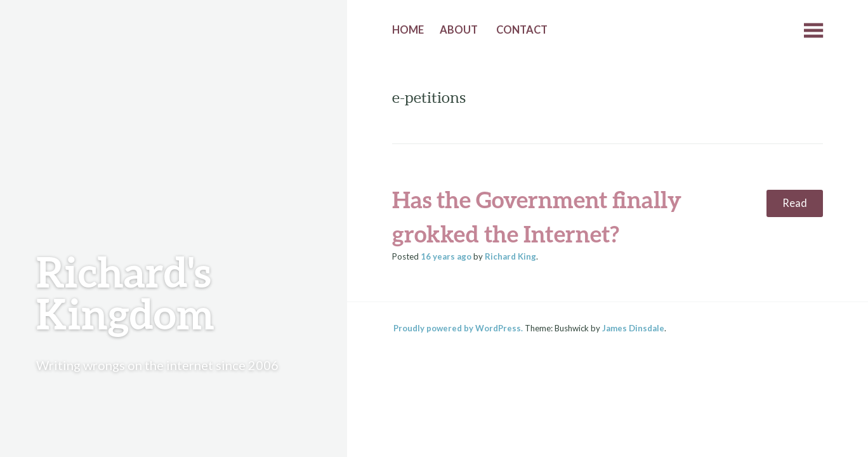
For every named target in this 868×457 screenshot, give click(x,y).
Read (795, 203)
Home (408, 30)
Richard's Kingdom (125, 292)
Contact (522, 30)
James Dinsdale (633, 328)
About (459, 30)
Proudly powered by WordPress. (458, 328)
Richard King (510, 256)
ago (446, 256)
